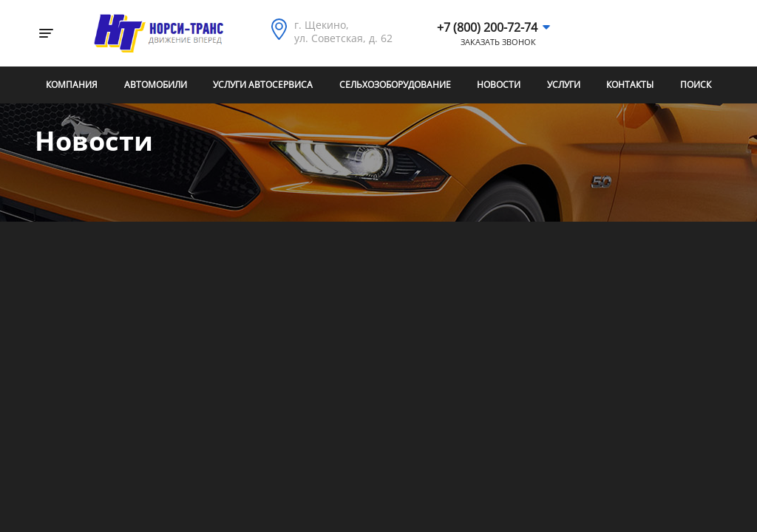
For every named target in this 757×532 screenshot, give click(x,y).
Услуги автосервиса (263, 85)
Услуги (564, 85)
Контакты (630, 85)
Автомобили (156, 85)
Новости (499, 85)
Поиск (696, 85)
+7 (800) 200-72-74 (487, 27)
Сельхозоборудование (395, 85)
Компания (72, 85)
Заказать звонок (498, 42)
